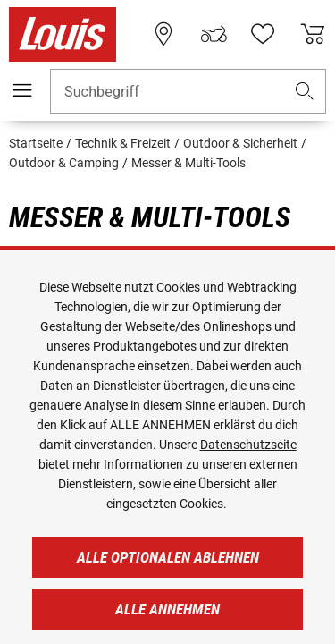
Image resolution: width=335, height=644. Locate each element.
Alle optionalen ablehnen (168, 557)
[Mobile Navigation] (22, 90)
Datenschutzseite (248, 445)
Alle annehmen (167, 609)
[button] (305, 92)
